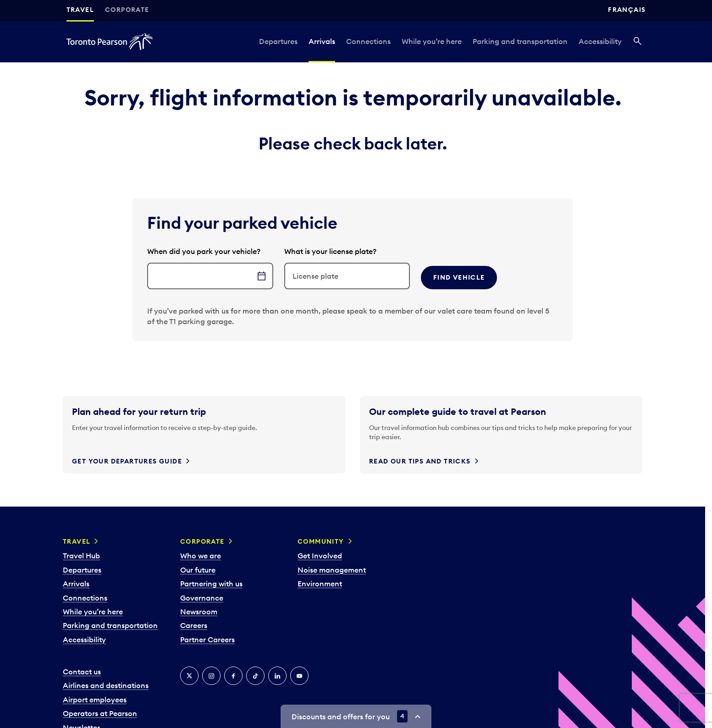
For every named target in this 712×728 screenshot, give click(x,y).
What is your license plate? (330, 251)
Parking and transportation (520, 41)
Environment (320, 584)
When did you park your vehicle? (204, 251)
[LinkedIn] (277, 676)
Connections (368, 41)
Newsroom (199, 612)
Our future (198, 570)
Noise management (332, 570)
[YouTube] (299, 676)
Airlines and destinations (106, 685)
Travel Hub (81, 556)
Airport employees (95, 700)
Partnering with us (211, 584)
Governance (202, 598)
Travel (80, 10)
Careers (194, 625)
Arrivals (322, 41)
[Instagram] (211, 676)
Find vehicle (459, 277)
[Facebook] (233, 676)
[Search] (637, 42)
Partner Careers (207, 640)
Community (321, 541)
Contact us (82, 672)
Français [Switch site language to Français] (627, 10)
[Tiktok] (255, 676)
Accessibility (600, 41)
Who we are (201, 556)
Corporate (127, 10)
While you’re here (432, 41)
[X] (189, 676)
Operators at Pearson (100, 713)
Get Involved (320, 556)
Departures (278, 41)
